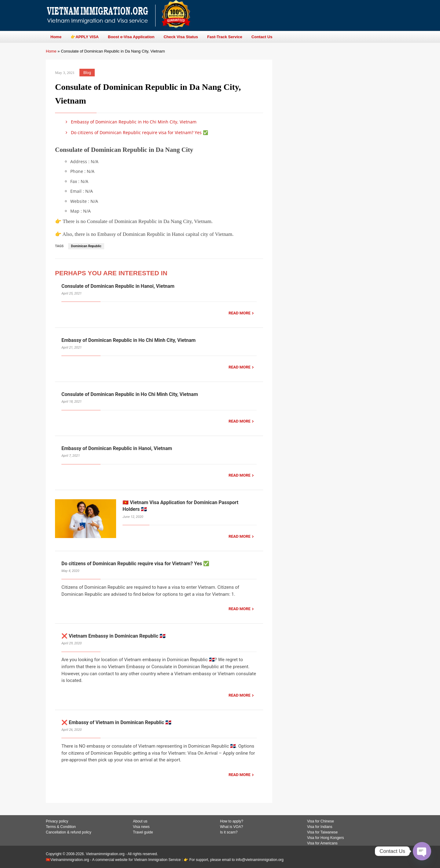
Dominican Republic (86, 246)
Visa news (141, 827)
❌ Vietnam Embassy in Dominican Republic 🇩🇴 (114, 636)
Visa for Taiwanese (322, 832)
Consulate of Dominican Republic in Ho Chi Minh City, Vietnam (130, 394)
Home (51, 51)
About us (140, 821)
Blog (87, 73)
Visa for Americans (322, 843)
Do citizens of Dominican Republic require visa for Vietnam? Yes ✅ (136, 132)
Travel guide (143, 832)
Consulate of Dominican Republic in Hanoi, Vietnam (118, 286)
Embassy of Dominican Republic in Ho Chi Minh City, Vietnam (130, 122)
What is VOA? (231, 827)
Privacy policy (57, 821)
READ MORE (240, 313)
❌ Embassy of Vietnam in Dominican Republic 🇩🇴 (116, 722)
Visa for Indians (320, 827)
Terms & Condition (61, 827)
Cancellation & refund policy (69, 832)
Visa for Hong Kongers (326, 838)
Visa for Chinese (321, 821)
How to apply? (232, 821)
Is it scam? (229, 832)
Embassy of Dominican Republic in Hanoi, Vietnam (117, 448)
